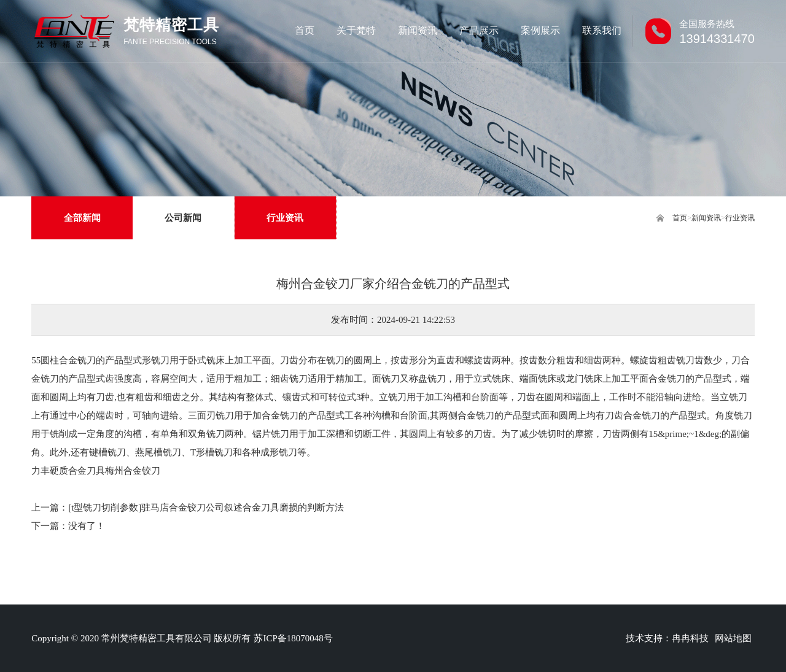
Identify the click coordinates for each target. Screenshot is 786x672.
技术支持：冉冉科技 (667, 638)
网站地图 (733, 638)
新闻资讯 (706, 218)
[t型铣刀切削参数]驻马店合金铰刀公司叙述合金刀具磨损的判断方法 (206, 508)
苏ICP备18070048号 (293, 638)
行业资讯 (740, 218)
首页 (680, 218)
